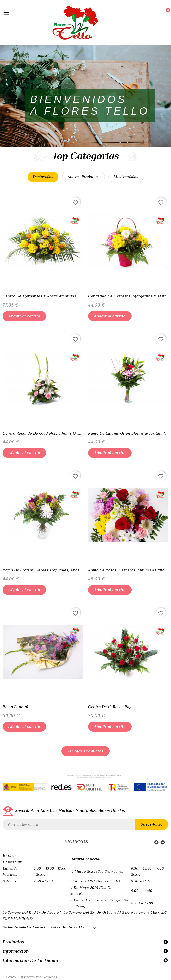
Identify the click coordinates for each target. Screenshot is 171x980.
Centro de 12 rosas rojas (111, 707)
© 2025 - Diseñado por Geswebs (30, 977)
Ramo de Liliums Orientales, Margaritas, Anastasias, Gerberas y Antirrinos (128, 433)
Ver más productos (85, 751)
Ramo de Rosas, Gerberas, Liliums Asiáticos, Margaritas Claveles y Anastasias (128, 570)
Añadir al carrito (24, 316)
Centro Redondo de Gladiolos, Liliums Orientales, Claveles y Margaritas (43, 433)
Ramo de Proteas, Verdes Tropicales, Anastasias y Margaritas (43, 570)
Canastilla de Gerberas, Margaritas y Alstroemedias (128, 296)
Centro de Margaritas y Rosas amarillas (39, 296)
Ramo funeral (15, 707)
